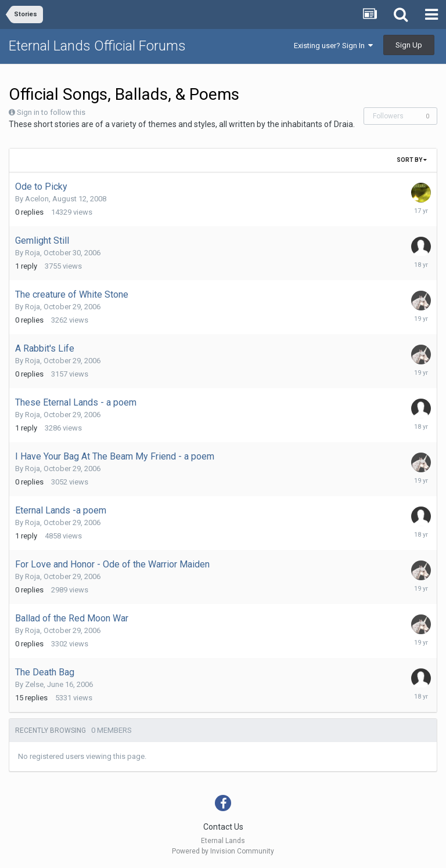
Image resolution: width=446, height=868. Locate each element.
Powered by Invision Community (223, 851)
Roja (33, 253)
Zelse (34, 684)
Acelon (37, 199)
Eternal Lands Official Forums (97, 46)
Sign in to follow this (51, 112)
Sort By (412, 160)
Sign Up (409, 45)
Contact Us (223, 827)
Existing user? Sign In (333, 46)
